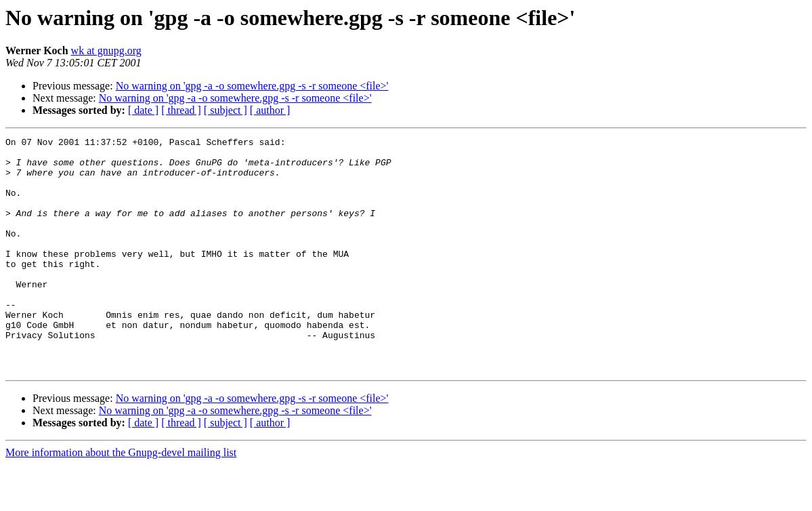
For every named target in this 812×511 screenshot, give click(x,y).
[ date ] (143, 110)
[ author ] (270, 110)
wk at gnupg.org (106, 50)
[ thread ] (181, 110)
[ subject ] (226, 110)
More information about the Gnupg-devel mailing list (121, 499)
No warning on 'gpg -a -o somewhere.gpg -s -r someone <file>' (252, 86)
